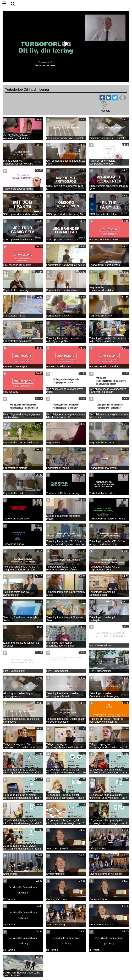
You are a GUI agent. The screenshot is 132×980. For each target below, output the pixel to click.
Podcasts (105, 111)
